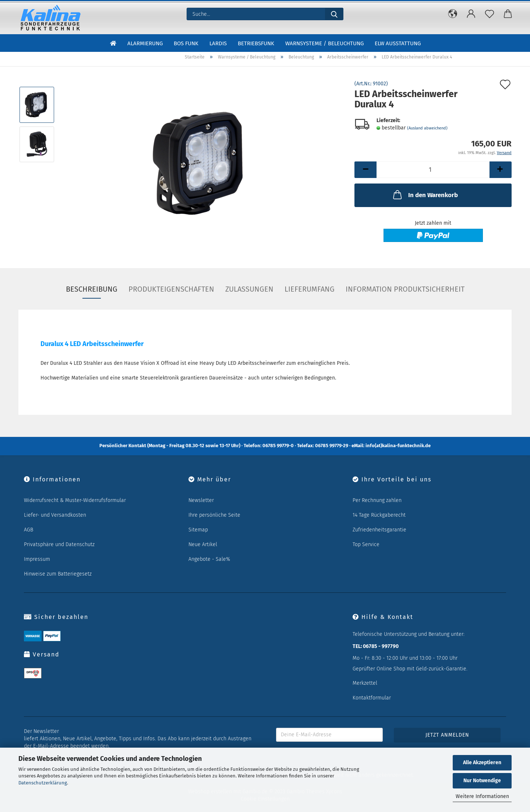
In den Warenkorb (425, 195)
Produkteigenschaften (171, 289)
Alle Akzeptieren (482, 763)
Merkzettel (365, 683)
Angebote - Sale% (209, 559)
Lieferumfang (310, 289)
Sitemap (198, 530)
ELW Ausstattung (398, 43)
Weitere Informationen (482, 796)
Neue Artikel (203, 544)
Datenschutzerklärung (43, 783)
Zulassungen (249, 289)
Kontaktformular (372, 698)
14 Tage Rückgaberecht (379, 515)
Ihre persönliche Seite (214, 515)
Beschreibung (92, 289)
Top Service (366, 544)
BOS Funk (186, 43)
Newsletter (201, 500)
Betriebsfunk (256, 43)
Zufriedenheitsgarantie (379, 530)
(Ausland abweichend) (427, 128)
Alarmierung (145, 43)
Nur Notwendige (482, 781)
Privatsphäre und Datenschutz (59, 544)
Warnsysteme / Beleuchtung (324, 43)
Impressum (37, 559)
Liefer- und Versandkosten (55, 515)
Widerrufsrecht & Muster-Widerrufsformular (75, 500)
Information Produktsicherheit (405, 289)
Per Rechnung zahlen (377, 500)
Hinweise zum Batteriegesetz (58, 574)
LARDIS (218, 43)
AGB (29, 530)
